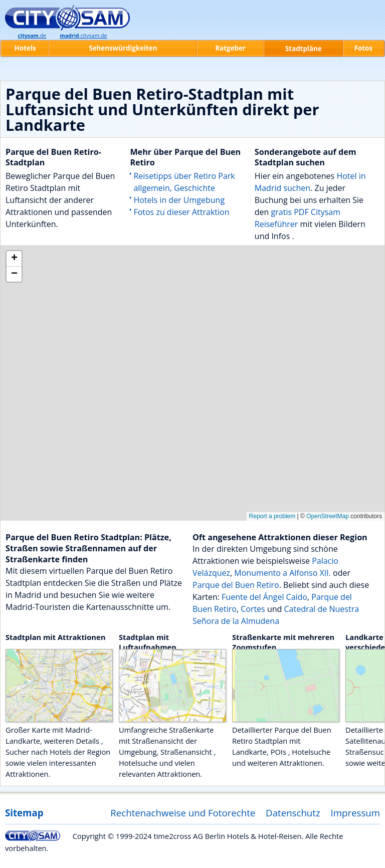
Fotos (363, 48)
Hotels (25, 48)
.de (32, 36)
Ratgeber (230, 48)
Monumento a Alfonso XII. (282, 573)
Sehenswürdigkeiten (123, 48)
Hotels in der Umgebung (179, 200)
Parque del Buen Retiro (236, 585)
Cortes (253, 609)
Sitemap (24, 813)
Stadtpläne (304, 49)
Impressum (356, 813)
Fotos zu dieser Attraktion (181, 212)
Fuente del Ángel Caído (264, 597)
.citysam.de (83, 36)
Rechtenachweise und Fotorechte (183, 813)
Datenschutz (293, 813)
